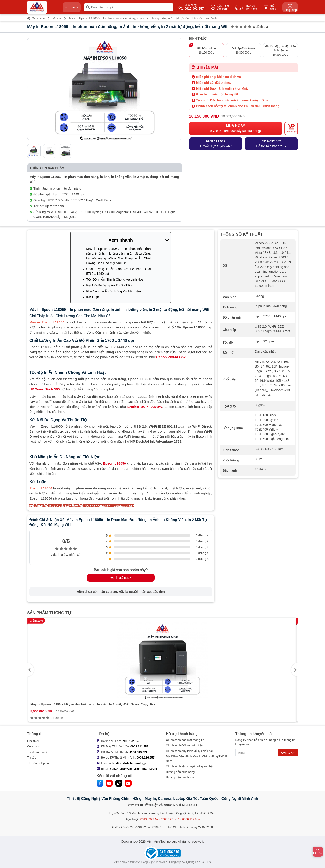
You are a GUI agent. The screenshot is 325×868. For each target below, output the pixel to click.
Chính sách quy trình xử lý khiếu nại (189, 751)
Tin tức (32, 757)
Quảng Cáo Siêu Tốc (199, 862)
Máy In (57, 19)
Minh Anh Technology (131, 763)
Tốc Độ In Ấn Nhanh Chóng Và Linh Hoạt (115, 279)
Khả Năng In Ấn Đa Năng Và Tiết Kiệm (114, 291)
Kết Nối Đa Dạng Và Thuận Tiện (109, 285)
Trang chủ (36, 19)
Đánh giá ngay (121, 578)
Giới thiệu (33, 741)
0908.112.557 (139, 746)
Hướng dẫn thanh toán (181, 777)
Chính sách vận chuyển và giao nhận (190, 766)
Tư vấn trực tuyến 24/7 (216, 143)
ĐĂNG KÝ (288, 753)
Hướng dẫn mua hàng (180, 772)
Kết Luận (93, 297)
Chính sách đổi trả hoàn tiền (184, 745)
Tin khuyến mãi (37, 752)
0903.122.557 (131, 741)
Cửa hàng (34, 746)
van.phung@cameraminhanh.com (133, 769)
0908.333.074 (138, 752)
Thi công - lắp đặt (38, 763)
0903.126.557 (146, 757)
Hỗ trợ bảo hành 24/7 (271, 143)
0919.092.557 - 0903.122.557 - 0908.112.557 (170, 819)
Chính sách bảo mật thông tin (185, 740)
